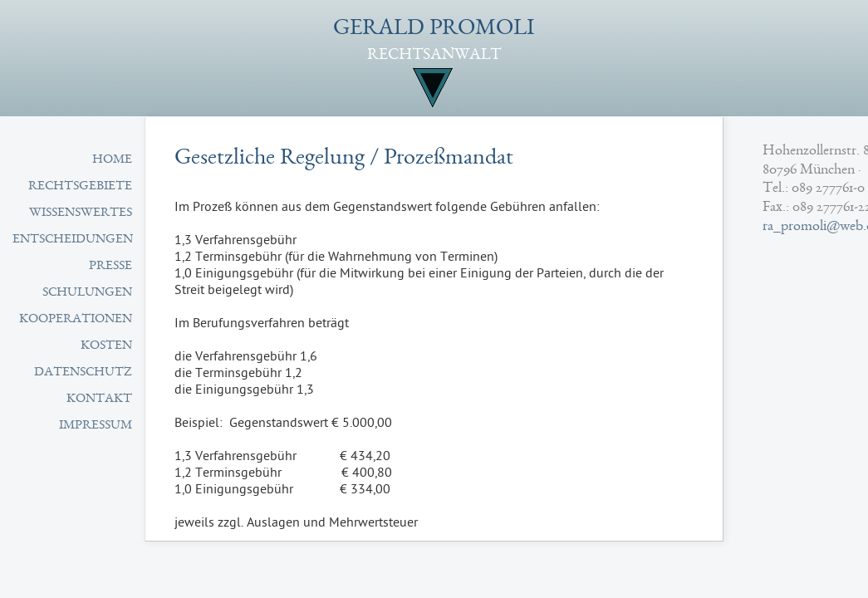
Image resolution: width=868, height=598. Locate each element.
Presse (110, 267)
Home (112, 160)
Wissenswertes (81, 213)
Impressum (96, 426)
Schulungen (87, 293)
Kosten (106, 346)
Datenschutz (83, 373)
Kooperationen (76, 320)
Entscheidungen (73, 240)
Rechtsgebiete (80, 187)
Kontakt (99, 399)
